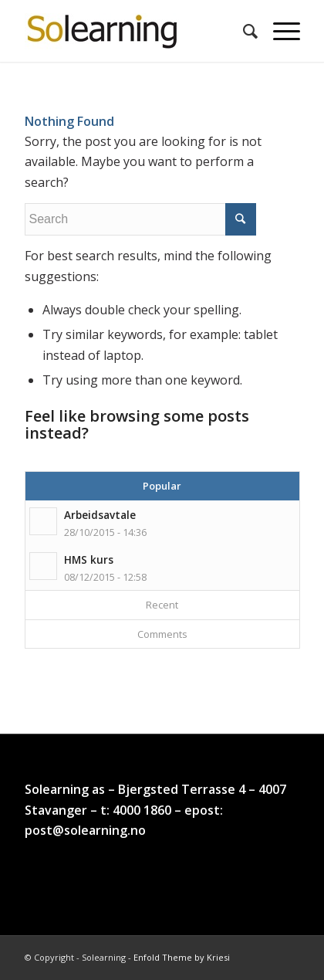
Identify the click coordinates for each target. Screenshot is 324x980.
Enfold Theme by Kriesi (182, 957)
